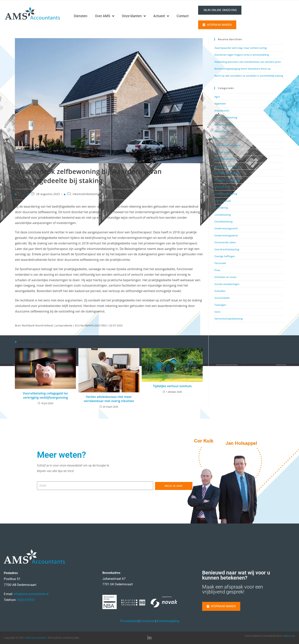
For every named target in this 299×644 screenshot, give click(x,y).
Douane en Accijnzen (226, 166)
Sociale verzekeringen (227, 284)
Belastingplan (222, 131)
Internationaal (222, 201)
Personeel (220, 263)
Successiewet (222, 298)
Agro (217, 97)
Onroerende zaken (225, 242)
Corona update (223, 152)
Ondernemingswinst (226, 235)
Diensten (110, 16)
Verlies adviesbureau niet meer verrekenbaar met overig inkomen (109, 399)
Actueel (190, 16)
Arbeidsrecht (222, 111)
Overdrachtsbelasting (227, 249)
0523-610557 (26, 600)
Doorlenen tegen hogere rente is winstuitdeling (242, 55)
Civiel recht (221, 138)
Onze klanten (163, 16)
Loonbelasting (222, 215)
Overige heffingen (225, 256)
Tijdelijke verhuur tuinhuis (172, 386)
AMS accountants (36, 638)
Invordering (221, 208)
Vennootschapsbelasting (228, 319)
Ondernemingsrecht (226, 228)
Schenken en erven (225, 277)
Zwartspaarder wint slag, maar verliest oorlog (240, 48)
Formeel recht (222, 187)
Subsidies (220, 291)
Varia (217, 312)
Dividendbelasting (225, 159)
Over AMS (134, 16)
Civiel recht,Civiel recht (227, 145)
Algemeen (220, 104)
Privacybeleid (129, 621)
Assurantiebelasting (226, 117)
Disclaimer (147, 621)
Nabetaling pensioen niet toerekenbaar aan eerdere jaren (248, 62)
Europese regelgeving (227, 180)
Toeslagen (220, 305)
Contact (212, 16)
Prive (217, 270)
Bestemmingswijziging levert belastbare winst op (242, 69)
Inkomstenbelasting (86, 194)
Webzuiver (289, 636)
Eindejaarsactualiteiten (227, 173)
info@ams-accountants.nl (31, 594)
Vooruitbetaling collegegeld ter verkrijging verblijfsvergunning (45, 395)
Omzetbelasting (223, 222)
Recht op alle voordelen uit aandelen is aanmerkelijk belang (249, 76)
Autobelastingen (224, 124)
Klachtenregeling (168, 621)
